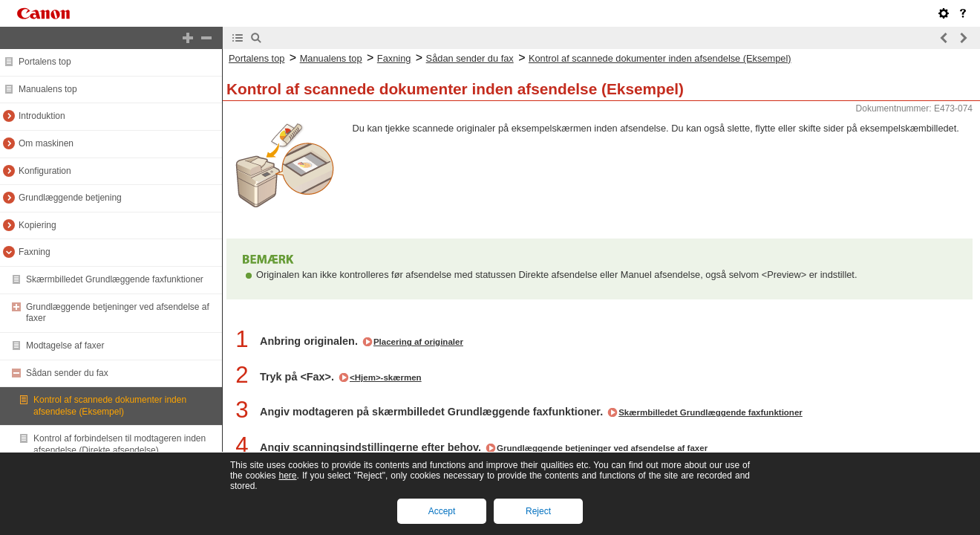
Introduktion (42, 116)
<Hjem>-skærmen (386, 377)
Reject (538, 511)
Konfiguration (45, 171)
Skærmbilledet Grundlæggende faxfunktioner (115, 279)
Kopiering (37, 225)
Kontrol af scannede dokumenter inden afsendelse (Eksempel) (110, 406)
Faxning (35, 252)
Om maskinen (46, 143)
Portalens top (45, 62)
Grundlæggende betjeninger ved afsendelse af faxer (602, 448)
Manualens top (48, 89)
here (287, 476)
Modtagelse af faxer (65, 346)
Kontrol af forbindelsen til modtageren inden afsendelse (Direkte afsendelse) (120, 444)
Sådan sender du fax (67, 373)
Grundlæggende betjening (70, 198)
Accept (442, 511)
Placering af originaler (418, 342)
